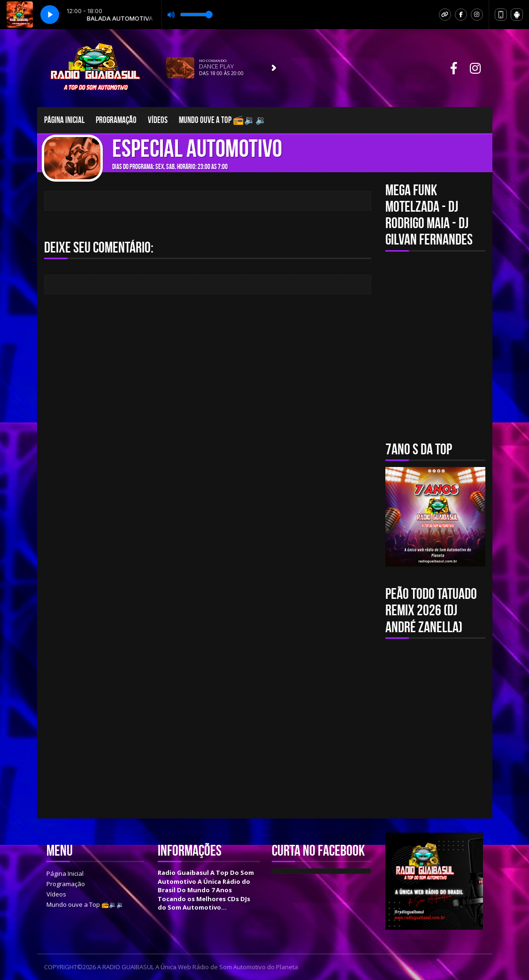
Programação (116, 120)
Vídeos (158, 120)
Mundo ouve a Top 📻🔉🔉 (223, 120)
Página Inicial (64, 120)
